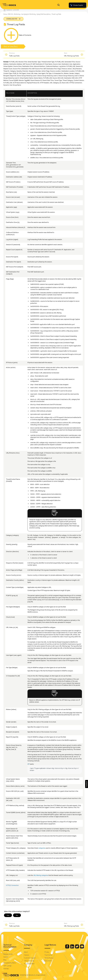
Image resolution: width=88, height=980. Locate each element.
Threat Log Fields (56, 14)
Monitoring (17, 14)
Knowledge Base (29, 964)
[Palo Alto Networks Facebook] (67, 948)
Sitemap (6, 969)
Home (5, 14)
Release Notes (8, 954)
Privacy (47, 952)
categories (42, 848)
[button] (87, 784)
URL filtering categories (41, 875)
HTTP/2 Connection (12, 885)
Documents (48, 961)
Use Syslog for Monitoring (28, 14)
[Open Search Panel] (59, 5)
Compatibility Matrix (10, 963)
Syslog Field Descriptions (43, 14)
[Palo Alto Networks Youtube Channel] (82, 948)
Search (6, 957)
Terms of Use (49, 958)
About (26, 952)
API (29, 764)
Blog (5, 960)
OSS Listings (7, 966)
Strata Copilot (77, 5)
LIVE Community (29, 961)
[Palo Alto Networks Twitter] (77, 948)
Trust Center (48, 955)
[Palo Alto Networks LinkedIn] (72, 948)
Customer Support (30, 958)
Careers (27, 955)
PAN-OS (10, 14)
